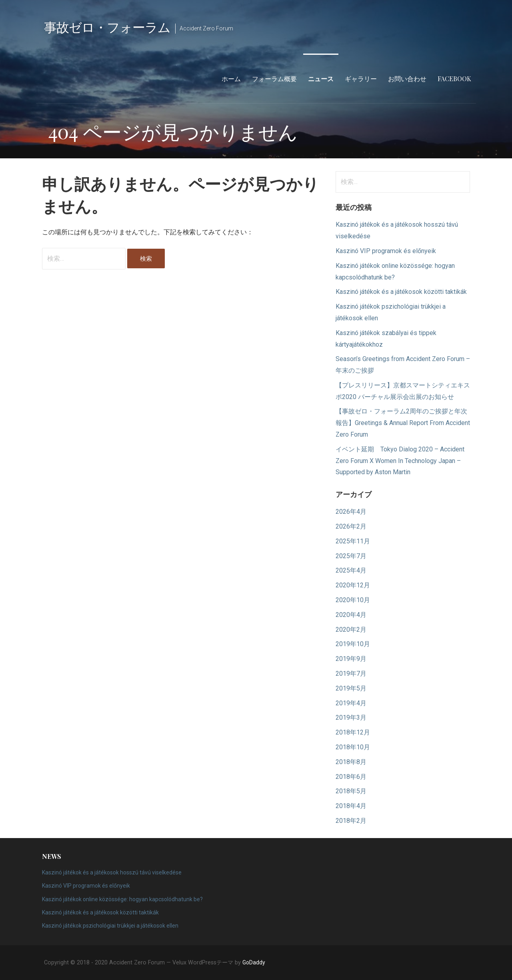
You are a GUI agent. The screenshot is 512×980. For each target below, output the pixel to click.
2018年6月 (351, 777)
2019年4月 (351, 703)
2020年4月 (351, 615)
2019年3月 (351, 718)
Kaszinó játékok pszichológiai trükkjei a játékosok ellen (110, 926)
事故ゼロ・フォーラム (107, 27)
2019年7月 (351, 674)
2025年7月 (351, 556)
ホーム (231, 79)
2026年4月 (351, 512)
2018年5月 (351, 791)
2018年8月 (351, 762)
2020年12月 (353, 585)
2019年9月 (351, 659)
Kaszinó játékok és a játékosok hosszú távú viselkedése (112, 872)
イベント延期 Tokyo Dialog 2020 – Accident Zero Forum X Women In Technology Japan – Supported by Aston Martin (400, 461)
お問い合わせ (407, 79)
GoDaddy (254, 962)
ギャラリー (361, 79)
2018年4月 (351, 806)
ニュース (321, 79)
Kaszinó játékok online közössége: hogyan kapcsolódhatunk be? (122, 899)
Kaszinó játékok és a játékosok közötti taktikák (401, 292)
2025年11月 (353, 541)
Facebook (454, 79)
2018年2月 (351, 821)
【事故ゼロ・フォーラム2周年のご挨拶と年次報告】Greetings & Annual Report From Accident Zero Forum (403, 423)
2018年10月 (353, 747)
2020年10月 (353, 600)
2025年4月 (351, 570)
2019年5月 (351, 688)
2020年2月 (351, 630)
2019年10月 (353, 644)
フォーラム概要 (274, 79)
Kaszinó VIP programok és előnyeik (386, 251)
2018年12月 (353, 732)
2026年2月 (351, 526)
